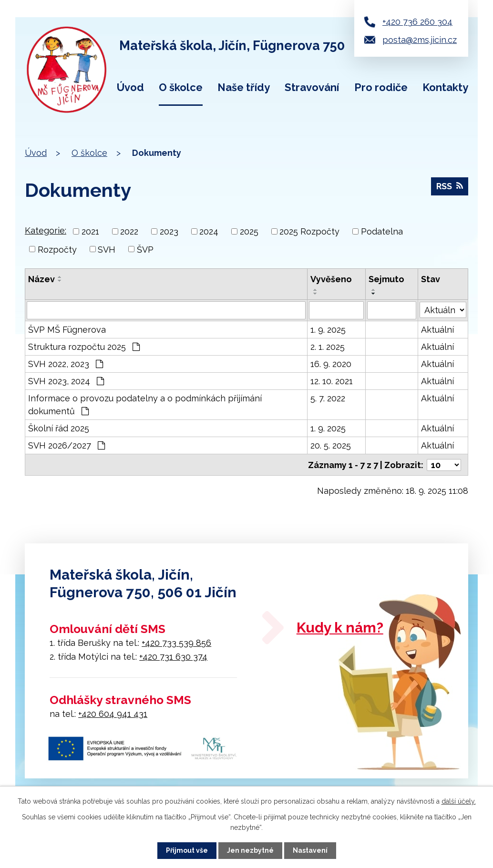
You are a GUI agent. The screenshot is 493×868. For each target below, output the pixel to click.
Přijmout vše (187, 850)
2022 (129, 231)
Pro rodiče (381, 87)
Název (41, 279)
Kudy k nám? (340, 627)
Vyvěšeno (331, 279)
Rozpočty (57, 249)
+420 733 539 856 (176, 642)
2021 (90, 231)
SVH (107, 249)
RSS (450, 186)
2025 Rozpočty (309, 231)
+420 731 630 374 (173, 656)
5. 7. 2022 (328, 398)
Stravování (312, 87)
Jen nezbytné (250, 850)
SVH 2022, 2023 (66, 364)
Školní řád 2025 (59, 428)
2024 (209, 231)
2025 (249, 231)
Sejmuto (386, 279)
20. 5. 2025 (331, 445)
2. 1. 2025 (328, 347)
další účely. (459, 801)
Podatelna (382, 231)
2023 (169, 231)
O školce (181, 87)
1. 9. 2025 (328, 330)
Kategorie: (46, 230)
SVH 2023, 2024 (66, 381)
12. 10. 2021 (332, 381)
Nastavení (310, 850)
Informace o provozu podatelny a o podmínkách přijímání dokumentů (145, 405)
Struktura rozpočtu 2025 (84, 347)
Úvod (130, 87)
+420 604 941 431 (113, 713)
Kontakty (445, 87)
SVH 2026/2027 (67, 445)
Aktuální (437, 330)
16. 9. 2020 (331, 364)
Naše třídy (244, 87)
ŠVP (145, 249)
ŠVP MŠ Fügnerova (67, 330)
